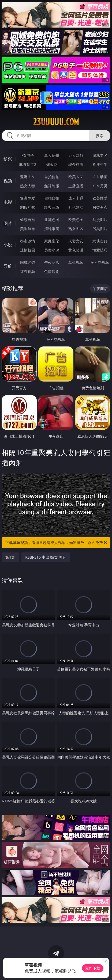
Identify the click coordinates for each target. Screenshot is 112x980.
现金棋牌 (76, 164)
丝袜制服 (52, 186)
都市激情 (28, 241)
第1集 (10, 557)
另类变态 (100, 207)
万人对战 (76, 155)
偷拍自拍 (52, 198)
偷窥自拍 (28, 220)
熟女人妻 (28, 186)
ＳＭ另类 (100, 186)
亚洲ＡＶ (28, 177)
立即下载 (93, 968)
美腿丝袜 (28, 229)
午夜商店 (52, 262)
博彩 (8, 159)
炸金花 (52, 164)
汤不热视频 (100, 262)
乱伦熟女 (76, 207)
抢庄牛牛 (100, 164)
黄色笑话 (76, 250)
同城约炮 (28, 262)
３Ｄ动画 (100, 177)
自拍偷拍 (52, 177)
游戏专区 (100, 155)
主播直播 (76, 186)
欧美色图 (76, 220)
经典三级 (52, 207)
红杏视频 (28, 271)
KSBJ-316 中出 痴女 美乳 (46, 557)
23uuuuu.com (56, 122)
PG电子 (28, 155)
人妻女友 (76, 241)
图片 (8, 223)
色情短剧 (52, 271)
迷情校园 (28, 250)
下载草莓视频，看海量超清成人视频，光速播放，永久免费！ (57, 543)
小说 (8, 245)
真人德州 (52, 155)
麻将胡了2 (28, 164)
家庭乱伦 (52, 241)
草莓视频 (76, 262)
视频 (8, 181)
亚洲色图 (52, 220)
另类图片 (100, 229)
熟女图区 (76, 229)
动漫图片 (100, 220)
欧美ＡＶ (76, 177)
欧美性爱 (100, 198)
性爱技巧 (100, 250)
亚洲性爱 (28, 198)
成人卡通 (76, 198)
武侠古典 (100, 241)
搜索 (100, 136)
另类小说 (52, 250)
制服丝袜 (28, 207)
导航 (8, 266)
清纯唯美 (52, 229)
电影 (8, 202)
